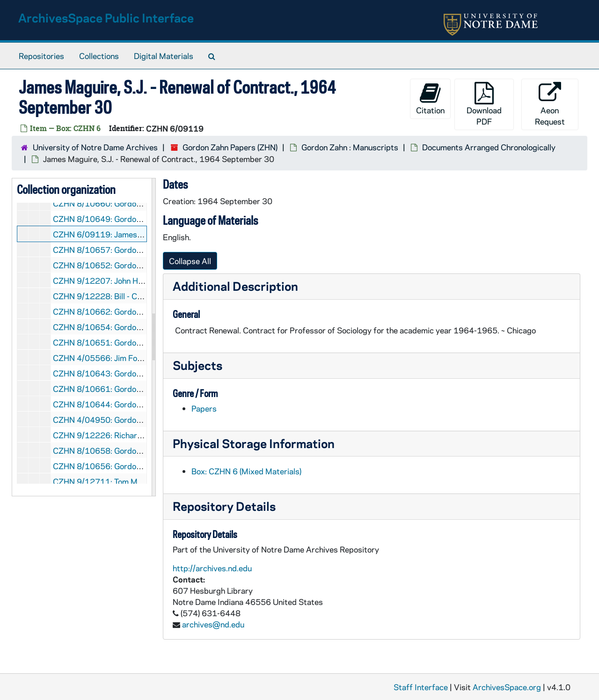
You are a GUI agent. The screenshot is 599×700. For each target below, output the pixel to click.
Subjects (197, 365)
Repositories (41, 56)
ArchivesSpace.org (507, 687)
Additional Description (235, 286)
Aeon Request (550, 104)
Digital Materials (164, 56)
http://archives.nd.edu (212, 568)
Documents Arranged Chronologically (489, 147)
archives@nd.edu (213, 624)
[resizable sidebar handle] (153, 337)
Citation (430, 99)
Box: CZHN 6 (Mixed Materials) (246, 471)
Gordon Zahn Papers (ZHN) (230, 147)
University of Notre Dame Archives (95, 147)
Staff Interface (421, 687)
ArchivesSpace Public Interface (106, 18)
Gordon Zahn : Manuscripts (350, 147)
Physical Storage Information (254, 443)
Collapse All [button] (190, 261)
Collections (99, 56)
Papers (204, 408)
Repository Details (224, 506)
